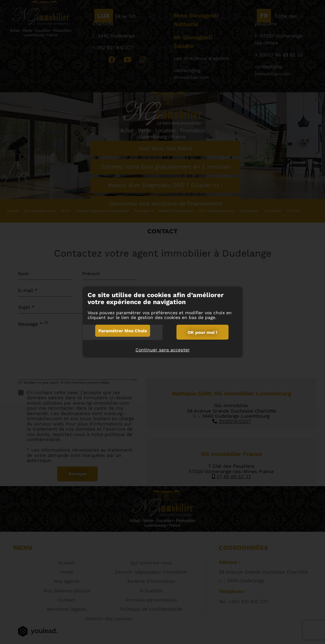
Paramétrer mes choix (123, 331)
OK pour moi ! (202, 332)
